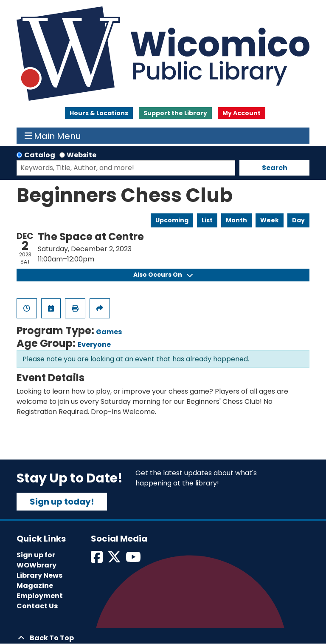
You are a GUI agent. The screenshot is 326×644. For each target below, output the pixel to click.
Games (109, 332)
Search (275, 168)
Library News (39, 575)
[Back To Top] (163, 638)
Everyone (94, 345)
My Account (242, 113)
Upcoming (172, 220)
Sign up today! (62, 502)
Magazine (35, 586)
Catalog (40, 155)
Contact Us (37, 606)
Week (270, 220)
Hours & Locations (99, 113)
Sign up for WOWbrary (37, 560)
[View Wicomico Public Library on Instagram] (134, 560)
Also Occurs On (163, 275)
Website (81, 155)
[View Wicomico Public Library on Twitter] (115, 560)
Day (298, 220)
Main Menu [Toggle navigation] (53, 136)
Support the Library (175, 113)
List (207, 220)
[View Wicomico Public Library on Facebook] (97, 560)
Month (236, 220)
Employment (40, 596)
